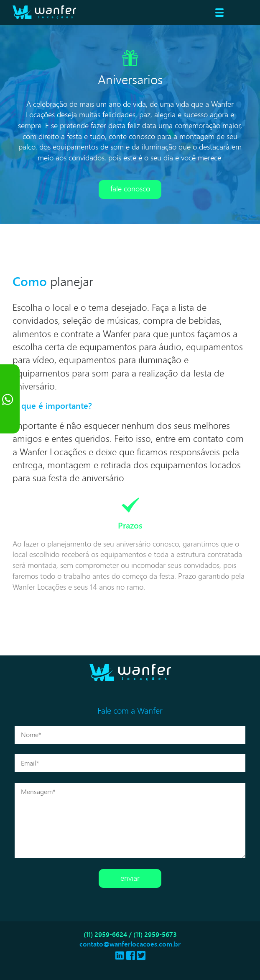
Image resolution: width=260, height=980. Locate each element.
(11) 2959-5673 (155, 934)
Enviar (130, 878)
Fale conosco (130, 188)
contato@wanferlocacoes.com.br (130, 944)
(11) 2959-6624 (105, 934)
